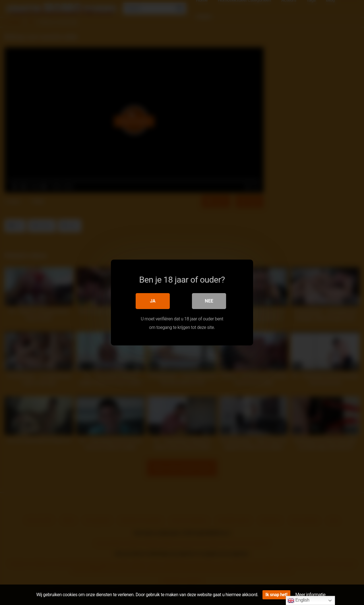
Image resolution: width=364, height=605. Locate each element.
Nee (209, 301)
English (298, 600)
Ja (153, 301)
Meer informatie (311, 595)
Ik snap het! (276, 595)
